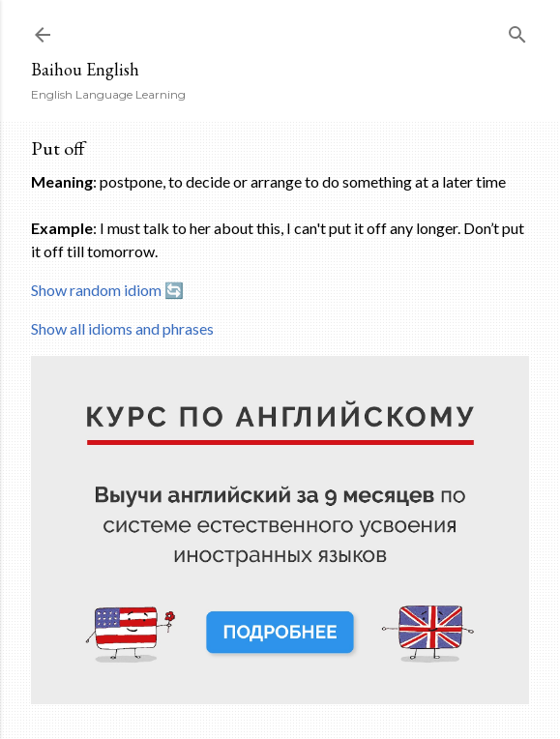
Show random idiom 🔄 (107, 290)
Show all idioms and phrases (122, 328)
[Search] (517, 30)
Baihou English (85, 69)
